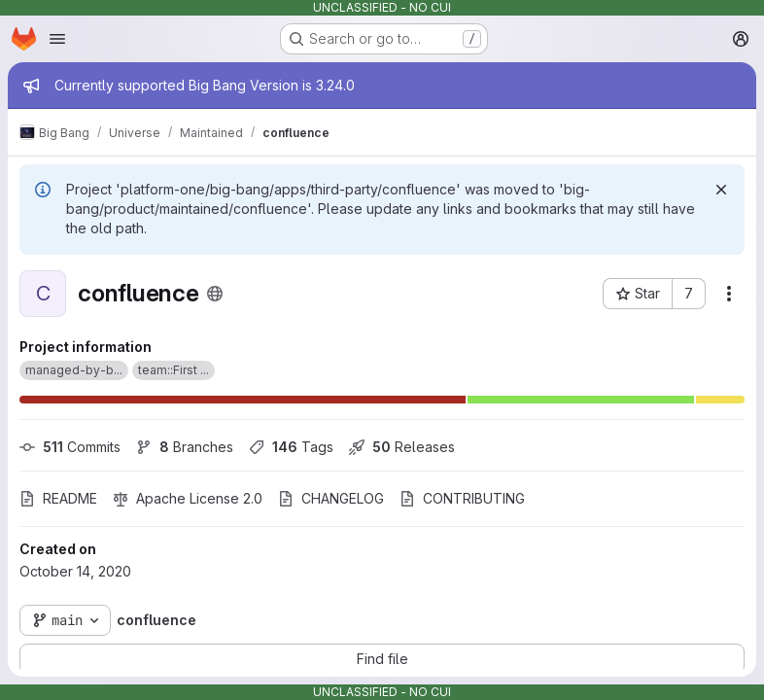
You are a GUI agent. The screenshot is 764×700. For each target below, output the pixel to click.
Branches (185, 447)
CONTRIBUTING (462, 498)
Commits (70, 447)
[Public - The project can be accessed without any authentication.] (215, 294)
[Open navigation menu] (57, 39)
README (58, 498)
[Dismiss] (721, 190)
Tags (291, 447)
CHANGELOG (331, 498)
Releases (402, 447)
